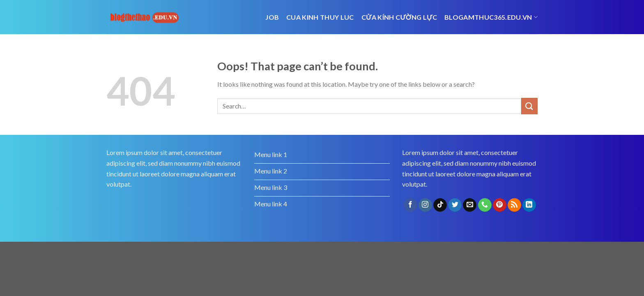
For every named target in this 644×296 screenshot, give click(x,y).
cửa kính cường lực (399, 17)
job (272, 17)
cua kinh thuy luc (320, 17)
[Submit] (529, 106)
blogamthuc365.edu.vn (491, 17)
